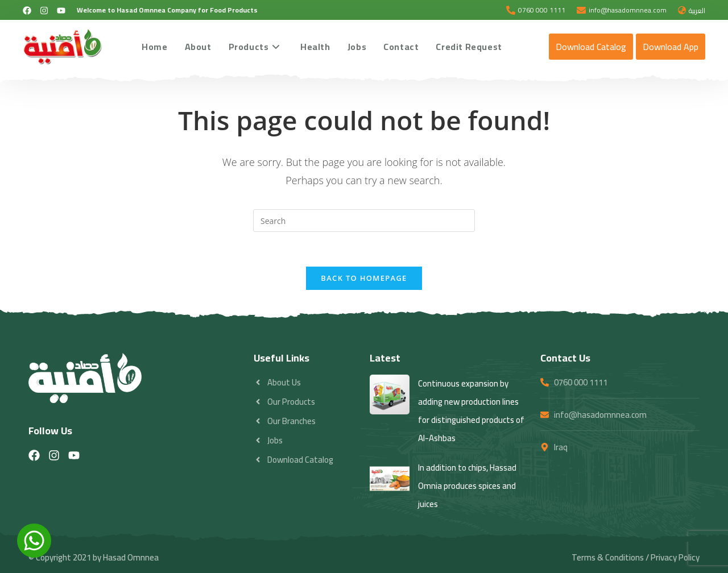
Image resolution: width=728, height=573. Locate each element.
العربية (697, 11)
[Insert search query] (364, 221)
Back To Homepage (364, 278)
